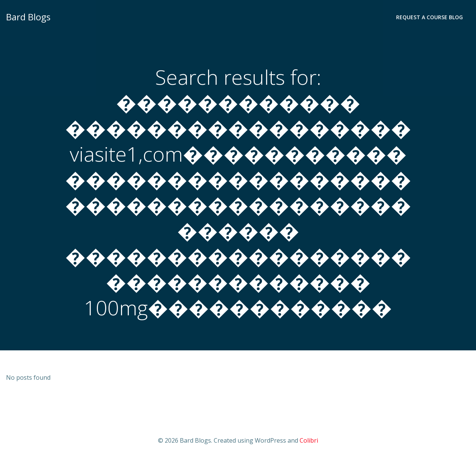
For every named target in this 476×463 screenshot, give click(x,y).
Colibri (309, 440)
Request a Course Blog (429, 17)
